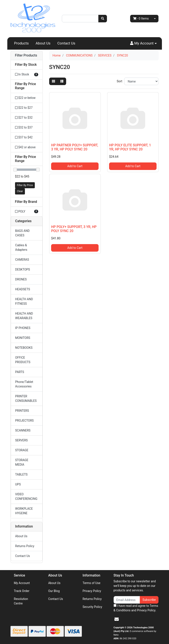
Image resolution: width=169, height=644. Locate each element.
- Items (141, 18)
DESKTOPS (23, 269)
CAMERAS (22, 260)
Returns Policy (25, 546)
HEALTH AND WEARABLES (24, 316)
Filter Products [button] (26, 55)
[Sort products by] (141, 81)
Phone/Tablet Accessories (24, 384)
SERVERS (22, 440)
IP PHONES (23, 328)
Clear (20, 191)
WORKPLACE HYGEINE (24, 511)
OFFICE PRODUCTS (23, 360)
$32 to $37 (24, 127)
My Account (22, 583)
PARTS (20, 372)
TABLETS (21, 474)
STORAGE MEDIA (22, 462)
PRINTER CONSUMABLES (26, 398)
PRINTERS (22, 411)
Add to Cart (75, 166)
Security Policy (92, 607)
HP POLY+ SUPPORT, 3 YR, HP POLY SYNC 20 (74, 229)
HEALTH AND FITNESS (24, 301)
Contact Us (66, 43)
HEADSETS (23, 289)
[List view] (62, 81)
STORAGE (22, 450)
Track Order (22, 591)
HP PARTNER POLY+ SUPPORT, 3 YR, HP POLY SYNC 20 (75, 147)
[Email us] (117, 619)
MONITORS (23, 338)
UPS (18, 484)
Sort (119, 81)
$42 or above (25, 147)
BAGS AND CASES (22, 233)
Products (21, 43)
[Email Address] (127, 600)
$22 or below (25, 98)
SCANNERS (23, 430)
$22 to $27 (24, 108)
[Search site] (103, 19)
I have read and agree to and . (136, 608)
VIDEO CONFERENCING (26, 496)
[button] (143, 43)
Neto (116, 635)
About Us (43, 43)
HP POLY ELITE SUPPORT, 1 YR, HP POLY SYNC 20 (130, 147)
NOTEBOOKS (24, 348)
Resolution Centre (21, 601)
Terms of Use (91, 583)
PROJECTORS (24, 421)
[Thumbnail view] (53, 81)
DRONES (21, 279)
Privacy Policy (92, 591)
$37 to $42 (24, 137)
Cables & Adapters (21, 247)
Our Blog (54, 591)
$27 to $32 (24, 118)
